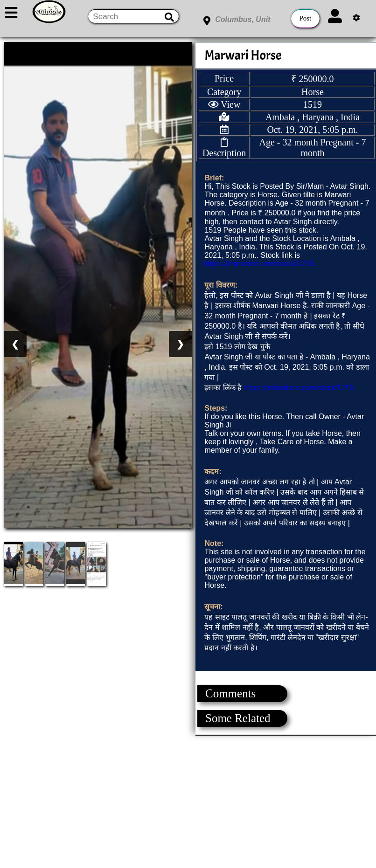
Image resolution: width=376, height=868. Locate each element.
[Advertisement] (188, 801)
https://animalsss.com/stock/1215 (259, 264)
